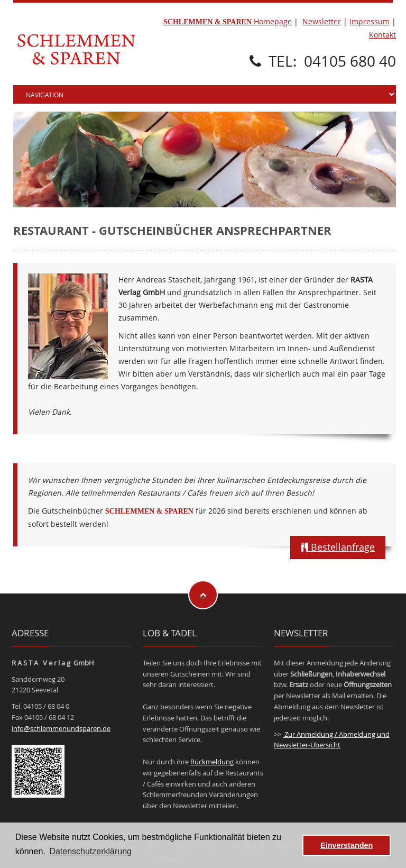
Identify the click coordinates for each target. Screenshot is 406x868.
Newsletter (322, 21)
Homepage (228, 21)
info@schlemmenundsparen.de (61, 728)
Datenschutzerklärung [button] (90, 851)
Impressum (370, 21)
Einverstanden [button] (347, 845)
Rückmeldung (212, 762)
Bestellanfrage (338, 547)
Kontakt (382, 35)
